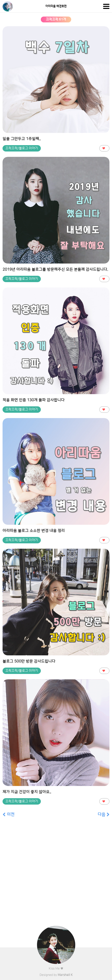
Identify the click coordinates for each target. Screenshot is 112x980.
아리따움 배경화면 (56, 6)
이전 (9, 815)
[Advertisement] (56, 875)
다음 (104, 815)
